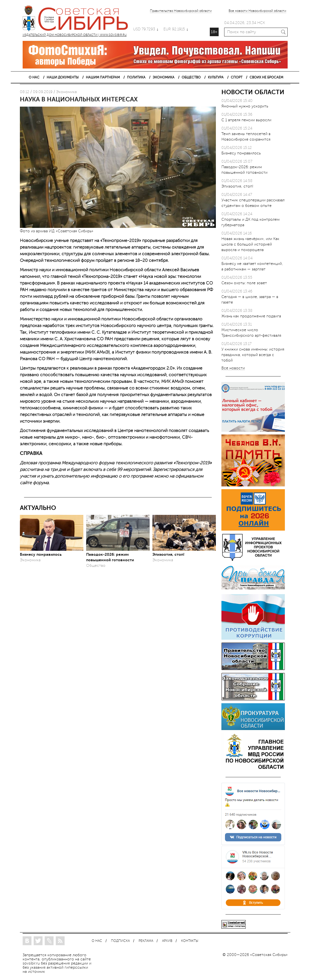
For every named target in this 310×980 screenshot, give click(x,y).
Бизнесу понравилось (41, 554)
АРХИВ (167, 941)
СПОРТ (237, 77)
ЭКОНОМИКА (164, 77)
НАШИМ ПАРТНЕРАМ (103, 77)
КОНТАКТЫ (190, 941)
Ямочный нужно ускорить (245, 106)
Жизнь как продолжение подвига (251, 316)
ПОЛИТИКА (136, 77)
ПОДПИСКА (120, 941)
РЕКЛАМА (146, 941)
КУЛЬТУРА (216, 77)
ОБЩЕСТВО (191, 77)
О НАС (34, 77)
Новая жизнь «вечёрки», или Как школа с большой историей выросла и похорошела (250, 244)
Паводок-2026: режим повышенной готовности (110, 557)
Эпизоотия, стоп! (168, 554)
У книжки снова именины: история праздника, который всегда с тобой (253, 355)
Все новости (233, 368)
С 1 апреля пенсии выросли (246, 120)
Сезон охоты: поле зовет (244, 283)
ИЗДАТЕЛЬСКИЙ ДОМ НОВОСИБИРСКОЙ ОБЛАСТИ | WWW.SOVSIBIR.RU (78, 19)
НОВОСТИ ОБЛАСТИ (253, 92)
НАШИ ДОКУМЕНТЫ (63, 77)
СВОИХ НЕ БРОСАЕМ (266, 77)
